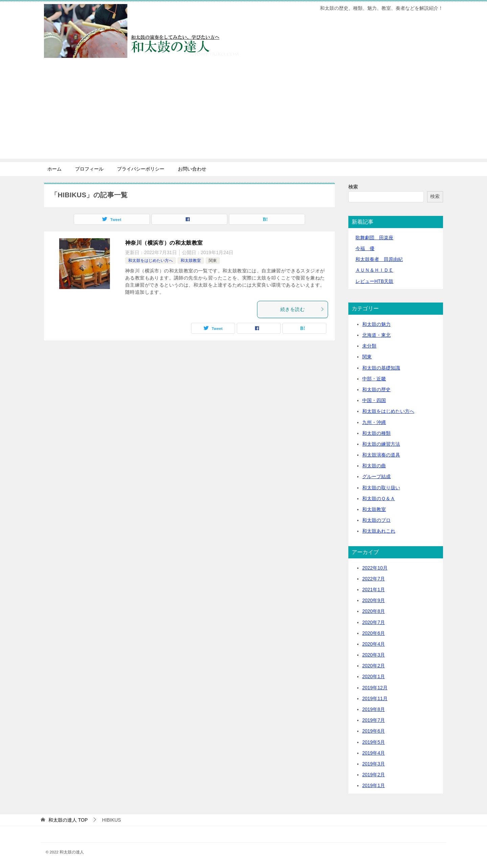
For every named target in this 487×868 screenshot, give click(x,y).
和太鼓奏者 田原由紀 (379, 259)
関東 (213, 261)
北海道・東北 (376, 335)
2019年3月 (374, 764)
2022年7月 (374, 579)
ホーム (54, 169)
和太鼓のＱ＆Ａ (379, 498)
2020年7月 (374, 622)
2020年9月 (374, 600)
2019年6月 (374, 731)
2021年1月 (374, 589)
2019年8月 (374, 709)
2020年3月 (374, 655)
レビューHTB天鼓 (374, 281)
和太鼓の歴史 (376, 390)
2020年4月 (374, 644)
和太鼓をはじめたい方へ (150, 261)
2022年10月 (375, 568)
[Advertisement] (243, 111)
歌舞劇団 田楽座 (374, 238)
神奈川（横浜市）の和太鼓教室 (164, 243)
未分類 (369, 346)
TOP (68, 820)
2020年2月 (374, 666)
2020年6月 (374, 633)
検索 (353, 187)
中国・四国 (374, 400)
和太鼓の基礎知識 (381, 368)
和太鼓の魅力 (376, 324)
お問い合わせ (192, 169)
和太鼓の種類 (376, 433)
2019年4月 (374, 753)
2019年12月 (375, 688)
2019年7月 (374, 720)
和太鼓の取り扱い (381, 488)
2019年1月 (374, 785)
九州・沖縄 (374, 422)
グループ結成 (376, 476)
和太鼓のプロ (376, 520)
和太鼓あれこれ (379, 531)
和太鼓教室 (191, 261)
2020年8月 (374, 611)
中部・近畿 (374, 379)
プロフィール (89, 169)
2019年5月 (374, 742)
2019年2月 (374, 775)
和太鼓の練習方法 (381, 444)
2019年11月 (375, 698)
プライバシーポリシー (141, 169)
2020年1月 (374, 676)
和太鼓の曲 (374, 466)
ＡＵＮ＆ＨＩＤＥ (374, 270)
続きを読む (302, 309)
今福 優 (365, 248)
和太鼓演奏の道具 (381, 455)
